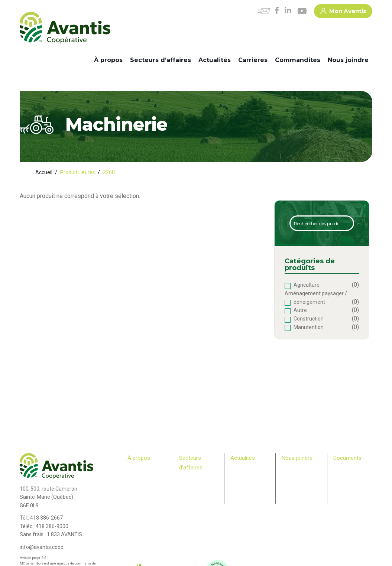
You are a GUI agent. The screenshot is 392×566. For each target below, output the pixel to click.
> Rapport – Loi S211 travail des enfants (350, 504)
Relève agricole (137, 512)
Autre (300, 310)
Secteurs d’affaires (161, 60)
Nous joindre (348, 60)
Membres (137, 505)
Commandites (298, 60)
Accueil (44, 172)
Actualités (215, 60)
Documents (347, 458)
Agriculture (307, 285)
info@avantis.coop (42, 547)
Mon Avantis (343, 12)
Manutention (309, 327)
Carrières (253, 60)
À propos (108, 60)
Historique (138, 469)
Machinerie (191, 485)
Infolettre (240, 476)
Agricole (188, 478)
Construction (309, 319)
